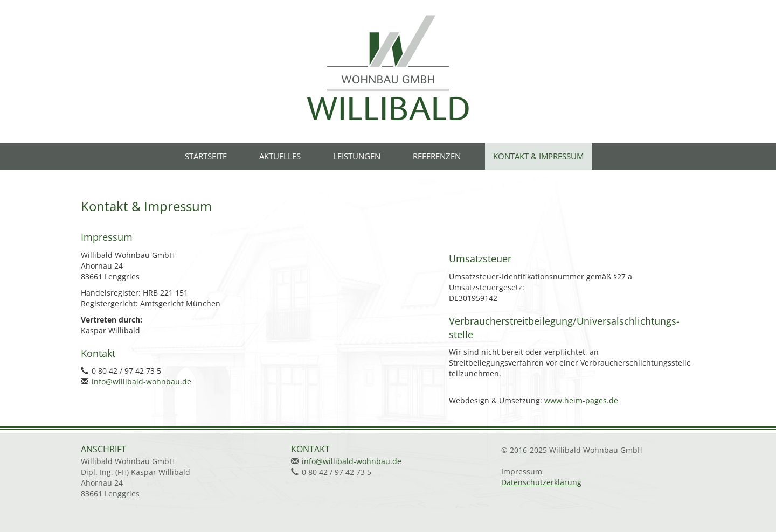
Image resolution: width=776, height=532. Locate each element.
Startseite (206, 156)
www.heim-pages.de (581, 400)
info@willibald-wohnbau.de (141, 381)
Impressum (522, 471)
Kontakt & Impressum (538, 156)
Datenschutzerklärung (541, 482)
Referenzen (437, 156)
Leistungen (357, 156)
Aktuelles (280, 156)
